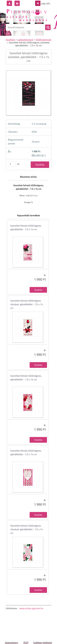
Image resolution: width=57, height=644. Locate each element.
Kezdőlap (10, 40)
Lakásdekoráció (25, 40)
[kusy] (12, 164)
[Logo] (27, 15)
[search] (48, 27)
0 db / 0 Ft (46, 4)
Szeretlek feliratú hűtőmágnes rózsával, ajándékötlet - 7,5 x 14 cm (27, 304)
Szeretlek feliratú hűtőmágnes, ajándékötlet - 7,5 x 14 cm (26, 227)
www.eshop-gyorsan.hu (31, 608)
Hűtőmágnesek (43, 40)
